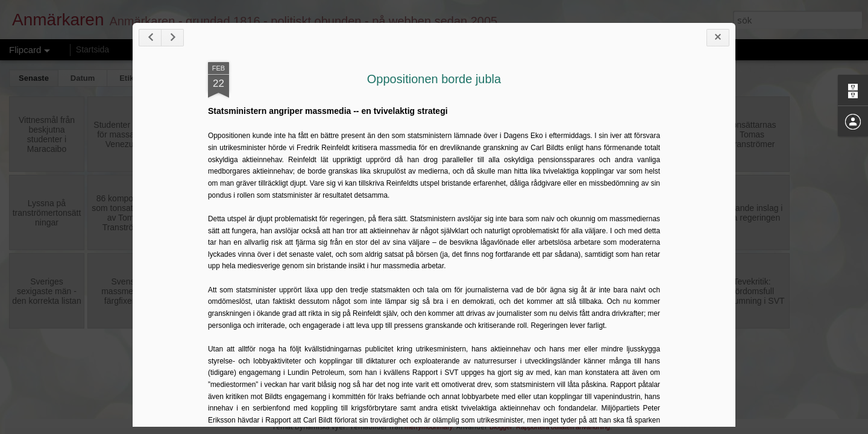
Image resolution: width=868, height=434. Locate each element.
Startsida (93, 49)
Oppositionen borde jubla (434, 79)
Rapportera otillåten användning (563, 427)
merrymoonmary (429, 427)
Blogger (501, 427)
